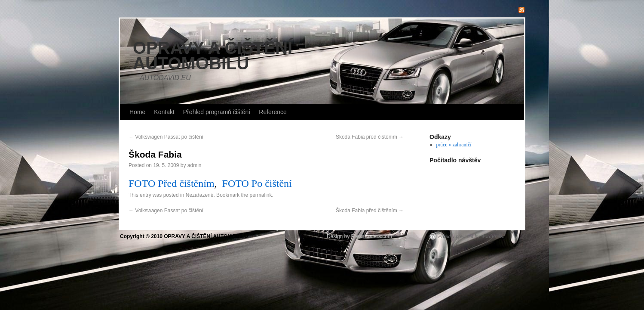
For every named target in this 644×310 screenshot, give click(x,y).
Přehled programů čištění (217, 112)
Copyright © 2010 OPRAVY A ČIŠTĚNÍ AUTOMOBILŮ (185, 236)
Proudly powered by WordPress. (471, 236)
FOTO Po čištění (257, 183)
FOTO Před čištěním (172, 183)
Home (137, 112)
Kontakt (164, 112)
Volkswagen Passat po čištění (166, 137)
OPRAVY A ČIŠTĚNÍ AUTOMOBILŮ (213, 56)
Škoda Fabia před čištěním (370, 137)
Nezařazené (200, 195)
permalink (261, 195)
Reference (273, 112)
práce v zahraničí (454, 145)
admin (195, 165)
